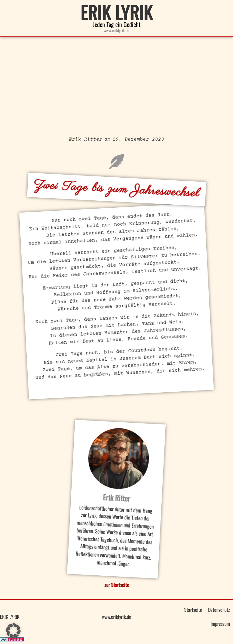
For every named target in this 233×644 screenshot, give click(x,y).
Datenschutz (219, 610)
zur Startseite (117, 585)
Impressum (220, 624)
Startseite (193, 610)
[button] (13, 631)
